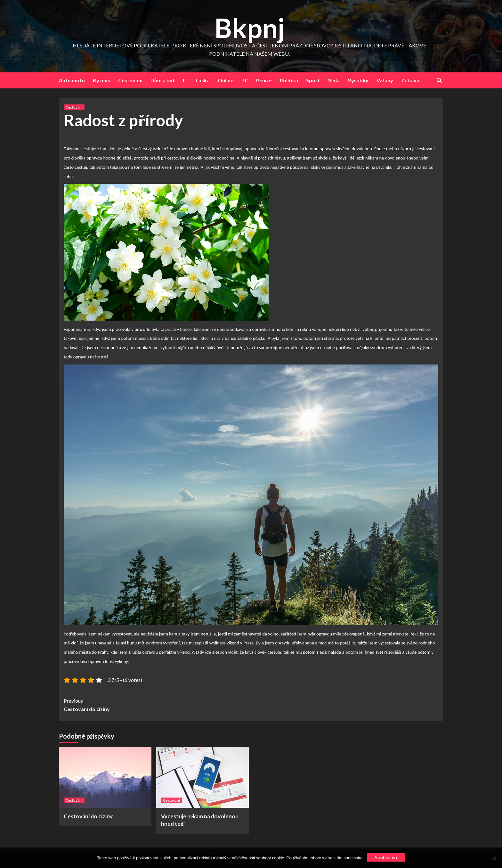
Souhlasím (386, 857)
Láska (203, 80)
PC (245, 80)
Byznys (101, 80)
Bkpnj (250, 28)
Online (226, 80)
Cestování (130, 80)
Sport (313, 80)
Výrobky (358, 80)
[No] (494, 858)
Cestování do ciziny (157, 704)
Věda (334, 80)
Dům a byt (163, 80)
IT (185, 80)
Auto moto (72, 80)
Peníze (264, 80)
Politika (289, 80)
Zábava (410, 80)
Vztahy (385, 80)
